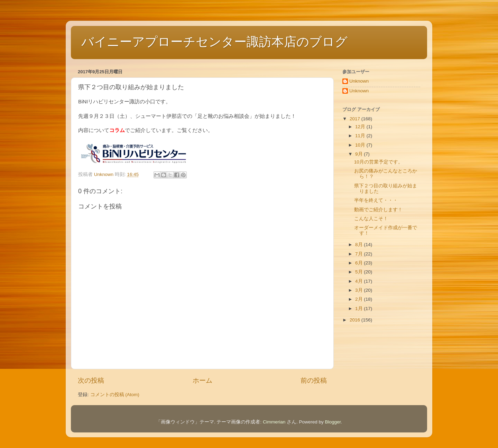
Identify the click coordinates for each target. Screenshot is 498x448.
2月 (359, 299)
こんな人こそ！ (371, 219)
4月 (359, 281)
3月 (359, 290)
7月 (359, 254)
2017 (356, 119)
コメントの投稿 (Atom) (115, 395)
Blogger (333, 422)
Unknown (359, 81)
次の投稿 (91, 380)
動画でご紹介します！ (378, 210)
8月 (359, 245)
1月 (359, 309)
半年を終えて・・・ (376, 200)
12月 (361, 127)
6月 (359, 263)
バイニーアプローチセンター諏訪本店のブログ (214, 42)
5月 (359, 272)
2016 (356, 320)
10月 (361, 145)
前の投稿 (314, 380)
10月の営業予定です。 (379, 162)
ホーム (202, 380)
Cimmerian (274, 422)
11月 (361, 136)
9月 (359, 154)
